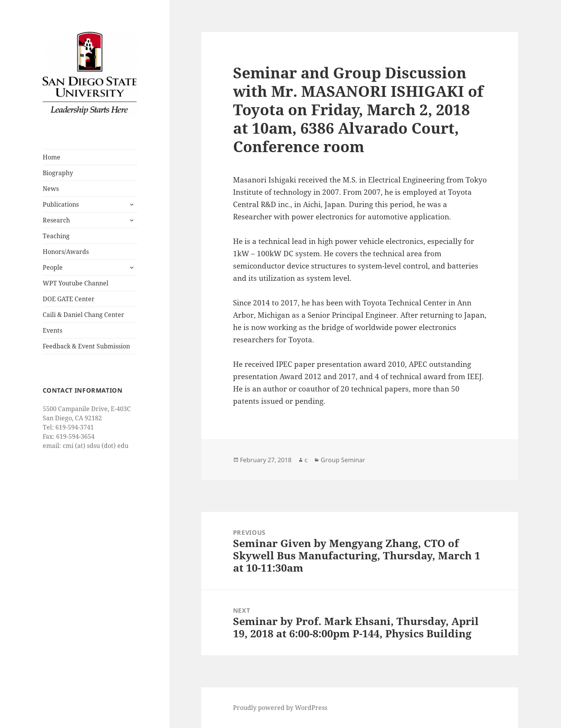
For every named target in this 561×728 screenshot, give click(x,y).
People (53, 267)
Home (52, 157)
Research (56, 220)
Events (52, 330)
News (51, 189)
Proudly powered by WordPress (280, 708)
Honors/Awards (66, 252)
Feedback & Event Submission (86, 346)
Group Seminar (343, 460)
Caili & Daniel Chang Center (83, 315)
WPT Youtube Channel (76, 283)
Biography (58, 173)
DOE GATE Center (69, 299)
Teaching (56, 236)
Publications (61, 204)
